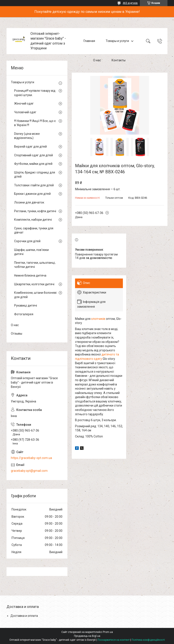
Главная (89, 41)
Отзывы (17, 334)
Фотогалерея (24, 314)
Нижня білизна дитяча (30, 275)
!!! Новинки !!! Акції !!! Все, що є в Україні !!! (35, 123)
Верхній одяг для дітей (30, 147)
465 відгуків (130, 3)
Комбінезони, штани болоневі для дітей (35, 295)
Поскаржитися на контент (114, 640)
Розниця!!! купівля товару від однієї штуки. (35, 93)
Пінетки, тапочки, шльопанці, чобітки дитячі (35, 265)
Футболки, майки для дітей (33, 164)
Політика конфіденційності (148, 640)
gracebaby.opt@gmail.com (29, 471)
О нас (97, 60)
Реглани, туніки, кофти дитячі (35, 211)
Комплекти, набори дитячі (33, 220)
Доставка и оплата (24, 616)
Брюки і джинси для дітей (32, 194)
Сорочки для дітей (27, 241)
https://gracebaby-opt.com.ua (31, 458)
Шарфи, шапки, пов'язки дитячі (31, 252)
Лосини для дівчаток (29, 202)
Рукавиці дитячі (26, 305)
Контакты (119, 60)
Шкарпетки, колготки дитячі (34, 284)
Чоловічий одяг (25, 112)
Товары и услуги (117, 41)
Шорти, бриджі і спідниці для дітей (35, 175)
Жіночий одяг (24, 103)
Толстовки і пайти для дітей (34, 185)
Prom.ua (108, 632)
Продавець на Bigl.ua (87, 636)
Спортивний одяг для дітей (33, 155)
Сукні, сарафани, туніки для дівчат (34, 230)
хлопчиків (98, 319)
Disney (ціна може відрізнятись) (27, 136)
